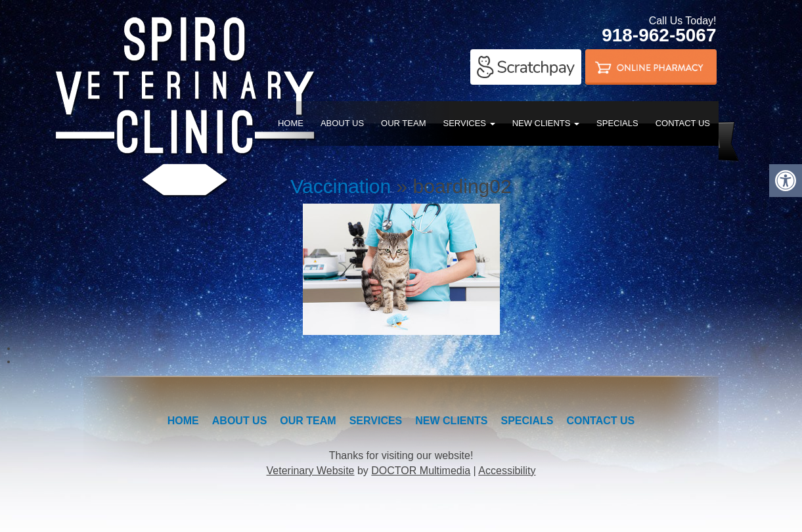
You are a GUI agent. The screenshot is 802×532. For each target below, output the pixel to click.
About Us (342, 123)
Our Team (403, 123)
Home (291, 123)
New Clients (546, 123)
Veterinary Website (311, 471)
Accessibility (507, 471)
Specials (617, 123)
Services (469, 123)
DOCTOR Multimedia (421, 471)
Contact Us (683, 123)
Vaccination (341, 186)
